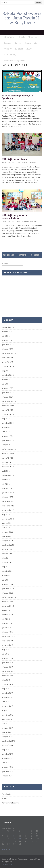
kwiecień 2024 (8, 423)
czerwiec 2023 (8, 467)
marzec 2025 (7, 380)
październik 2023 (9, 449)
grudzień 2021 (8, 536)
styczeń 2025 (7, 388)
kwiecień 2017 (8, 715)
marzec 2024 (7, 427)
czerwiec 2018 (8, 684)
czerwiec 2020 (8, 606)
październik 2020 (9, 597)
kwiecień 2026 (8, 327)
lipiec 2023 (6, 462)
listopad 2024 (8, 397)
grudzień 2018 (7, 663)
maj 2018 (5, 689)
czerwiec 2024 (8, 414)
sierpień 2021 (7, 554)
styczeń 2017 (7, 728)
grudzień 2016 (7, 732)
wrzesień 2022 (8, 506)
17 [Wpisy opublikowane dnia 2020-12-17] (20, 839)
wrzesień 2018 (8, 676)
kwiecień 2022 (8, 519)
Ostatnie (22, 255)
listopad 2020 (8, 593)
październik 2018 (8, 671)
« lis (3, 849)
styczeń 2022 (8, 532)
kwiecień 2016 (7, 754)
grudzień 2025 (8, 345)
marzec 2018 (7, 697)
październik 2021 (9, 545)
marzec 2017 (7, 719)
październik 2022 (9, 501)
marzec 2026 (7, 332)
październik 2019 (8, 636)
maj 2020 (6, 610)
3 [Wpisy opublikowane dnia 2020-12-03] (20, 833)
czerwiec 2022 (8, 510)
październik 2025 (9, 353)
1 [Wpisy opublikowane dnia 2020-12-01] (8, 833)
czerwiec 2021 (8, 562)
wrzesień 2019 (8, 641)
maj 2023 (6, 471)
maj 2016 (5, 750)
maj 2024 (6, 419)
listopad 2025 (7, 349)
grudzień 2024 (8, 393)
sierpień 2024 (7, 410)
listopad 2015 (7, 776)
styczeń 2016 (7, 767)
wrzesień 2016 (8, 745)
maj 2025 (6, 371)
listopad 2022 (8, 497)
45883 (26, 273)
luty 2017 (6, 724)
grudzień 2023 (8, 440)
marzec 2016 (7, 758)
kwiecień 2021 (8, 571)
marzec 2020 (7, 615)
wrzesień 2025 (8, 358)
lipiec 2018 (6, 680)
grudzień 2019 (7, 628)
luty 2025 (6, 384)
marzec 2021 (7, 575)
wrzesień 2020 (8, 602)
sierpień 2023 (7, 458)
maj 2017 (6, 710)
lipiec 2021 (6, 558)
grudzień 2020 (8, 589)
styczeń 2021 (7, 584)
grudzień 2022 (8, 493)
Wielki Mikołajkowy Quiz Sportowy (17, 97)
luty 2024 (6, 432)
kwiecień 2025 (8, 375)
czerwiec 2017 (8, 706)
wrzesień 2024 (8, 406)
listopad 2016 (7, 737)
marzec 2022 (7, 523)
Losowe (35, 255)
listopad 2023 (7, 445)
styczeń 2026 (7, 340)
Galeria (4, 799)
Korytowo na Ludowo (10, 803)
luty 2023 (6, 484)
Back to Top (7, 864)
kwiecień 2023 (8, 475)
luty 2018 (5, 702)
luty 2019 (5, 654)
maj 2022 (6, 515)
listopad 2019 (7, 632)
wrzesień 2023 (8, 454)
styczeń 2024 (8, 436)
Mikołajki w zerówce (14, 159)
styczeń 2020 (8, 623)
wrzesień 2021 (8, 549)
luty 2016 (5, 763)
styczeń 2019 (7, 658)
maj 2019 (5, 650)
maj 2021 (6, 567)
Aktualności (6, 794)
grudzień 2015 (7, 771)
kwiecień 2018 (7, 693)
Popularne (8, 255)
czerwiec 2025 (8, 366)
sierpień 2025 (7, 362)
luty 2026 (6, 336)
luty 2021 (6, 580)
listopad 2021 (7, 541)
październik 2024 (9, 401)
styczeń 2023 (7, 488)
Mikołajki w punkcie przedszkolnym (14, 217)
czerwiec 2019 (8, 645)
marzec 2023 (7, 480)
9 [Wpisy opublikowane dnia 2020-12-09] (14, 836)
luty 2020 (6, 619)
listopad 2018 (7, 667)
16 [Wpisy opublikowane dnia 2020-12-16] (14, 839)
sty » (8, 849)
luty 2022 (6, 528)
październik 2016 (8, 741)
